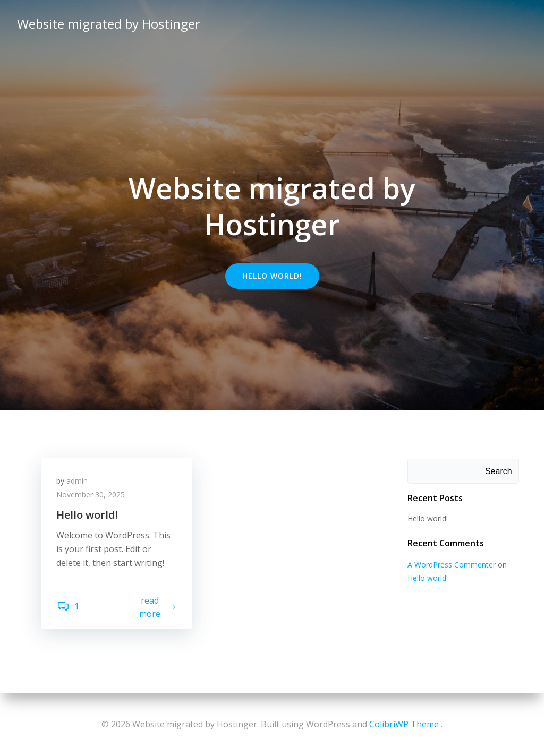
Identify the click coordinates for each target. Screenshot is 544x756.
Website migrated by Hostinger (109, 24)
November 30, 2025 (91, 495)
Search (499, 471)
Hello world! (428, 518)
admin (78, 481)
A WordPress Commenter (452, 565)
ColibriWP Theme (404, 724)
